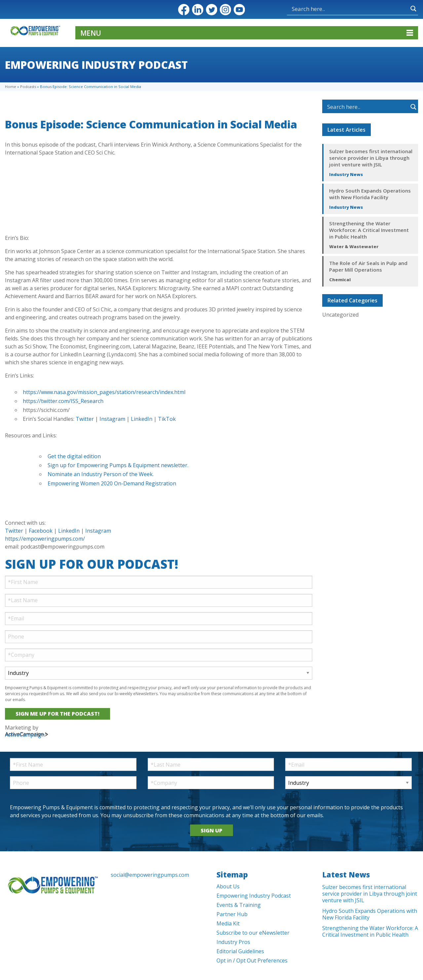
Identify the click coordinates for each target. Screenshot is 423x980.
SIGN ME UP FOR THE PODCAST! (58, 714)
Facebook (184, 10)
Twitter (211, 10)
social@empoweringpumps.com (150, 875)
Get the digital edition (74, 456)
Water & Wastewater (354, 246)
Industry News (346, 174)
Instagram (225, 10)
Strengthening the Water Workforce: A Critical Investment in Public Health (369, 230)
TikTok (167, 419)
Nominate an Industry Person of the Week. (101, 474)
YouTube (239, 10)
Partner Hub (232, 914)
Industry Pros (233, 942)
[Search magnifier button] (413, 9)
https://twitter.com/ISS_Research (63, 401)
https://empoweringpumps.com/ (45, 539)
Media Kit (228, 923)
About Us (228, 886)
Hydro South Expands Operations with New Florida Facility (370, 194)
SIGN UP (211, 830)
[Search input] (349, 9)
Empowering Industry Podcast (254, 896)
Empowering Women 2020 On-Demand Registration (112, 483)
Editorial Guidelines (240, 951)
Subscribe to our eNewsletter (253, 933)
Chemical (340, 280)
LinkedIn (198, 10)
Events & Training (239, 905)
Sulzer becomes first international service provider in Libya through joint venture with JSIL (371, 158)
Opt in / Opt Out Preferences (252, 960)
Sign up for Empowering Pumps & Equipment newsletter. (119, 465)
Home (11, 87)
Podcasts (28, 87)
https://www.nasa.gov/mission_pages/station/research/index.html (104, 392)
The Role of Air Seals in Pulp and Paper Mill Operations (368, 266)
